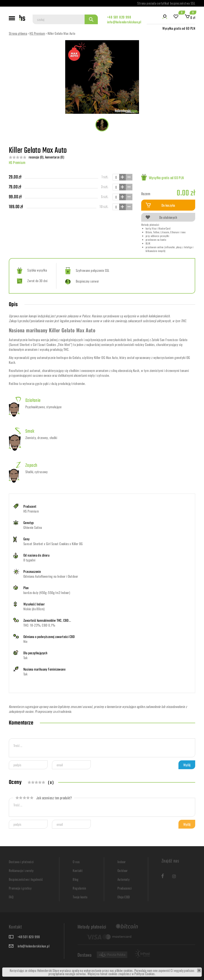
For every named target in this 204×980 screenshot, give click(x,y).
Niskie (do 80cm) (34, 609)
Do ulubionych (161, 217)
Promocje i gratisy (20, 888)
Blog (76, 879)
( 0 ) (51, 783)
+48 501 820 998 (119, 17)
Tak (25, 658)
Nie (25, 641)
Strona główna (18, 33)
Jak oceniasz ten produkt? (44, 798)
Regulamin (79, 888)
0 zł (190, 17)
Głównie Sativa (33, 527)
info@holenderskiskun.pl (124, 22)
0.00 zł (186, 193)
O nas (76, 862)
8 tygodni (29, 560)
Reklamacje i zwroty (21, 870)
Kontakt (78, 870)
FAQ (11, 897)
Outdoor (123, 870)
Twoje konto (80, 897)
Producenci (124, 888)
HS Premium (37, 33)
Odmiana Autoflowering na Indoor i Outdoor (51, 576)
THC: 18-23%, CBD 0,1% (39, 625)
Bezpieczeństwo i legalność (26, 879)
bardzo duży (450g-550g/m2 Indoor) (47, 592)
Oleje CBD (124, 897)
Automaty (123, 879)
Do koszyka (160, 205)
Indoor (121, 862)
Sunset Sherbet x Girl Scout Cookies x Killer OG (53, 544)
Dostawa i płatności (21, 862)
